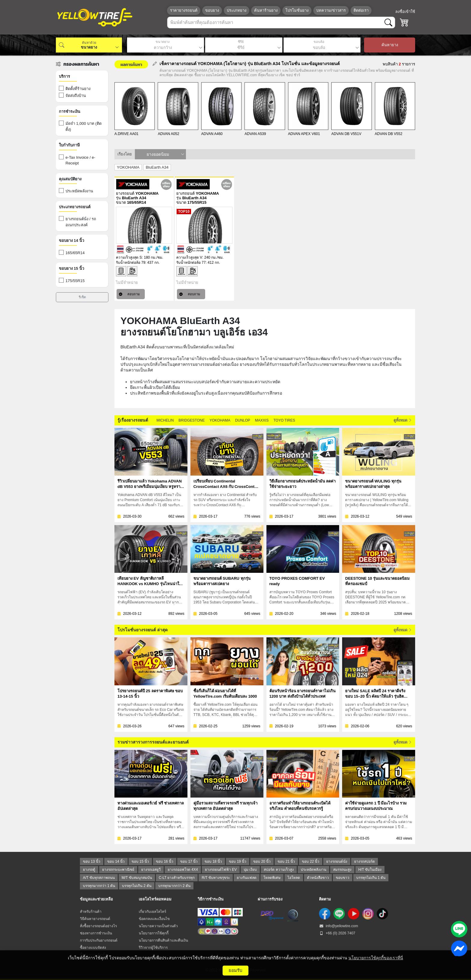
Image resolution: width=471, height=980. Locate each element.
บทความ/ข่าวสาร (331, 10)
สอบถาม (129, 294)
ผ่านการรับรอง (270, 899)
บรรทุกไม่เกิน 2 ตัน (137, 886)
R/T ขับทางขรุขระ (216, 878)
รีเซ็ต (82, 297)
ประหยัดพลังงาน (313, 870)
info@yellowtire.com (339, 926)
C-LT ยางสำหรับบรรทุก (177, 878)
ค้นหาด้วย (89, 43)
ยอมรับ (235, 970)
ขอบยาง (212, 10)
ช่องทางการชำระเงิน (96, 933)
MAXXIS (262, 420)
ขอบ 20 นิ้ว (262, 861)
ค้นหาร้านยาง (266, 10)
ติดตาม (325, 899)
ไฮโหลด (294, 878)
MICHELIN (165, 420)
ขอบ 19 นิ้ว (238, 861)
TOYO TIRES (284, 420)
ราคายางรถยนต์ (184, 10)
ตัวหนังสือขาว (318, 878)
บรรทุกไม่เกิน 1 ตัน (371, 878)
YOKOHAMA (220, 420)
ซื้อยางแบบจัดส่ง (93, 948)
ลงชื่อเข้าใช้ (405, 12)
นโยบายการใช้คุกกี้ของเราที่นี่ (376, 958)
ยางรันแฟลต (247, 878)
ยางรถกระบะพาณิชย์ (118, 870)
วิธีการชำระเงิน (211, 899)
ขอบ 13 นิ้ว (92, 861)
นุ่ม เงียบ (250, 870)
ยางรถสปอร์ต (365, 861)
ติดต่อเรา (361, 10)
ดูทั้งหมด (402, 420)
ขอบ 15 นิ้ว (140, 861)
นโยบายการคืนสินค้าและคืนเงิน (163, 940)
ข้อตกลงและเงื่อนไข (154, 919)
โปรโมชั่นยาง (297, 10)
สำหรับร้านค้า (91, 912)
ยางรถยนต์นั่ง (337, 861)
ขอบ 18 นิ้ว (213, 861)
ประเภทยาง (237, 10)
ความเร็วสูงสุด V (189, 257)
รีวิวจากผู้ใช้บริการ (153, 948)
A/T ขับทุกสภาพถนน (99, 878)
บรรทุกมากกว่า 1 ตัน (99, 886)
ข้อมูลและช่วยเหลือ (96, 899)
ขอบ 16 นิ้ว (165, 861)
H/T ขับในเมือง (370, 870)
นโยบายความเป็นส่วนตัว (158, 926)
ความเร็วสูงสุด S (129, 257)
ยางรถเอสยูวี (151, 870)
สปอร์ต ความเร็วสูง (279, 870)
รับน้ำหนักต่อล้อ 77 (191, 263)
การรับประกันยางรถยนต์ (99, 940)
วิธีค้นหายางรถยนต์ (95, 919)
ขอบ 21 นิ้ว (286, 861)
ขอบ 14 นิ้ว (116, 861)
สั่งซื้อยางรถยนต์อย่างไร (98, 926)
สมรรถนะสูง (342, 870)
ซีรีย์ (241, 42)
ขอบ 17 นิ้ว (189, 861)
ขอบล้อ (319, 42)
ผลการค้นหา (131, 64)
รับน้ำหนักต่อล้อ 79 (131, 263)
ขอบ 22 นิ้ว (311, 861)
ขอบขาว (343, 878)
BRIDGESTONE (191, 420)
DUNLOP (243, 420)
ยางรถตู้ (89, 870)
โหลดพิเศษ (272, 878)
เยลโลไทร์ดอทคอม (155, 899)
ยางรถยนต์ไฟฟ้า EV (221, 870)
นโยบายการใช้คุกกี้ (154, 933)
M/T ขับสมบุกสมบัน (137, 878)
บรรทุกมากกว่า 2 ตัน (174, 886)
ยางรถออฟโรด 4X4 (183, 870)
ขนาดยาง (163, 42)
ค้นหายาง (390, 45)
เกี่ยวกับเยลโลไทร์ (152, 912)
